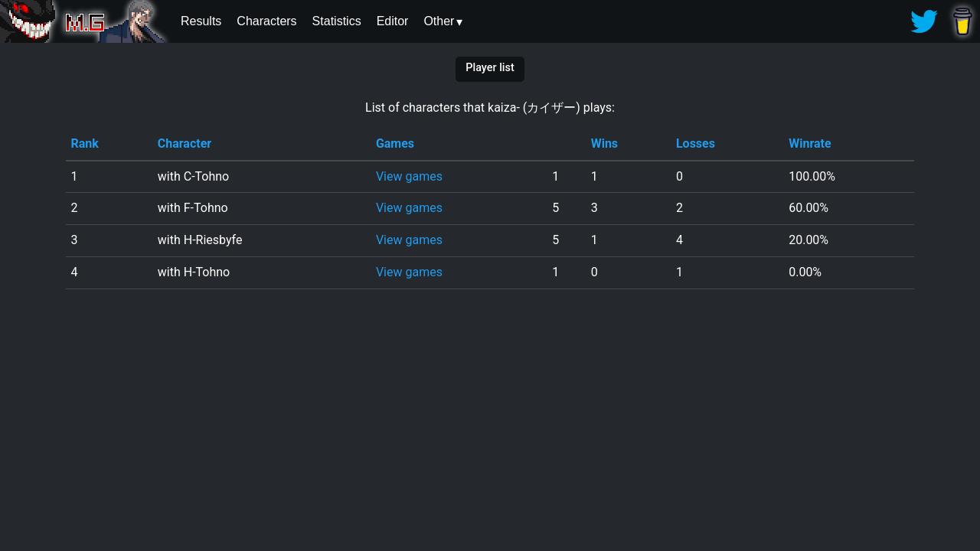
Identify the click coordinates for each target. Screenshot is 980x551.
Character (185, 143)
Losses (696, 143)
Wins (604, 143)
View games (409, 176)
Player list (490, 68)
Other (439, 21)
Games (395, 143)
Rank (84, 143)
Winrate (810, 143)
